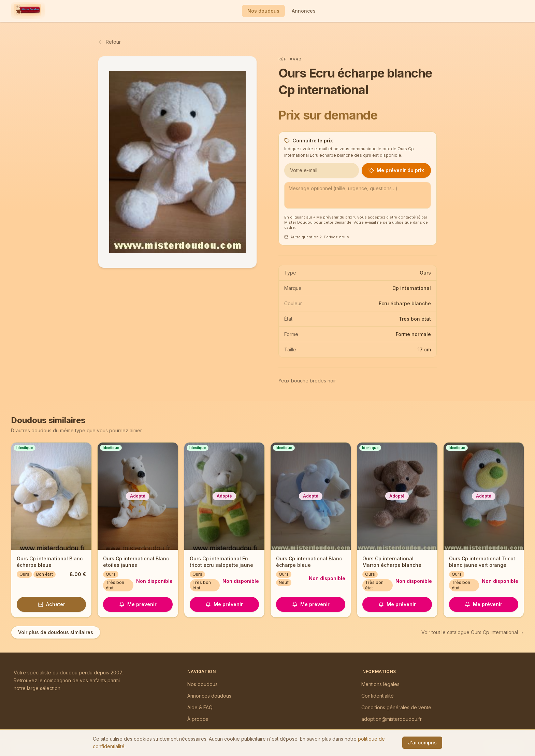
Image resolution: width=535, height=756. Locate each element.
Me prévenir (138, 604)
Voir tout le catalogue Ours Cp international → (473, 632)
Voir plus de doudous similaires (56, 632)
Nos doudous (263, 11)
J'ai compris (422, 743)
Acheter (52, 604)
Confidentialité (378, 696)
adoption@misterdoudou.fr (392, 719)
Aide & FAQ (200, 707)
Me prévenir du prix (396, 170)
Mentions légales (380, 684)
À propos (198, 719)
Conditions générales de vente (396, 707)
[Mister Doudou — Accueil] (27, 11)
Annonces (304, 11)
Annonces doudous (209, 696)
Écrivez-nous (336, 237)
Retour (110, 42)
